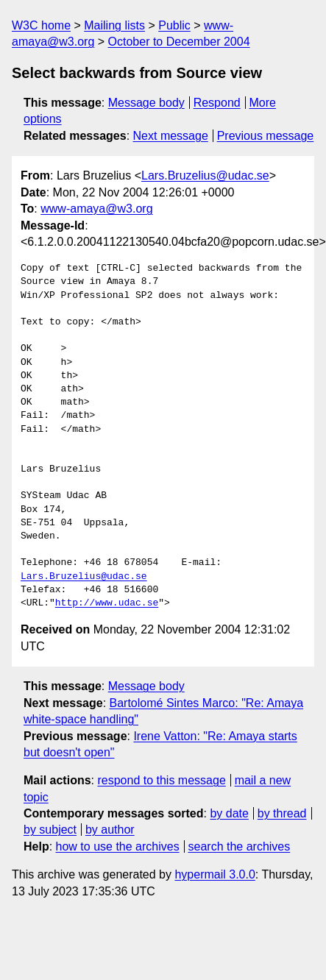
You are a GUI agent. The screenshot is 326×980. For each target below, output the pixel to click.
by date (229, 813)
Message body (146, 103)
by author (110, 830)
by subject (50, 830)
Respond (217, 103)
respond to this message (161, 780)
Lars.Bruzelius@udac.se (205, 175)
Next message (171, 136)
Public (174, 25)
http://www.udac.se (107, 603)
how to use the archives (118, 846)
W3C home (41, 25)
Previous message (266, 136)
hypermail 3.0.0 (215, 874)
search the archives (240, 846)
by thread (282, 813)
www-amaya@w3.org (96, 209)
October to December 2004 (179, 42)
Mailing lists (114, 25)
